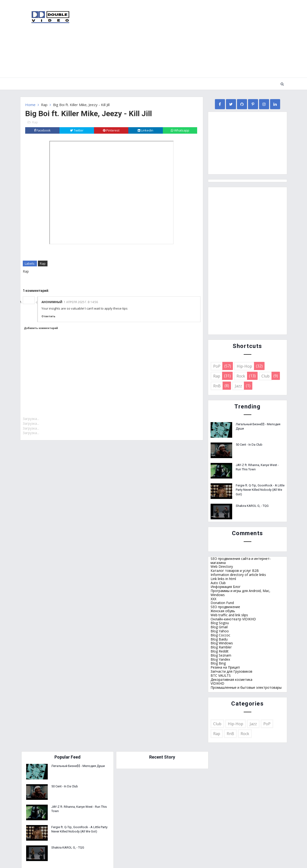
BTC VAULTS (221, 675)
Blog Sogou (220, 623)
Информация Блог (226, 587)
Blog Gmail (219, 627)
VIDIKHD (217, 683)
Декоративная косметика (231, 679)
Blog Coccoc (220, 635)
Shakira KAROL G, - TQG (252, 506)
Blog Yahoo (220, 631)
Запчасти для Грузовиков (231, 671)
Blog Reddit (220, 651)
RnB (217, 386)
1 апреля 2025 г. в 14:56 (81, 302)
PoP (217, 366)
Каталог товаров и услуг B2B (235, 570)
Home (30, 104)
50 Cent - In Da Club (249, 444)
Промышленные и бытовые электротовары (246, 687)
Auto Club (218, 583)
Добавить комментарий (41, 328)
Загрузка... (31, 419)
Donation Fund (222, 603)
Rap (44, 104)
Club (266, 376)
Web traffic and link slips (229, 615)
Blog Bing (218, 663)
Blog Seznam (221, 655)
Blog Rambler (221, 647)
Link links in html (223, 578)
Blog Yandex (220, 659)
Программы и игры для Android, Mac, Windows (240, 593)
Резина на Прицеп (225, 667)
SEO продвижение (225, 607)
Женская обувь (223, 611)
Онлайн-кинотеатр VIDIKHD (233, 619)
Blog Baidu (219, 639)
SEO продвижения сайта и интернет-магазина (241, 560)
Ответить (48, 316)
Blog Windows (222, 643)
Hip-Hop (244, 366)
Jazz (238, 386)
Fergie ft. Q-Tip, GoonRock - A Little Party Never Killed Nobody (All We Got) (260, 489)
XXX (213, 599)
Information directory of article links (238, 574)
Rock (241, 376)
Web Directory (222, 566)
